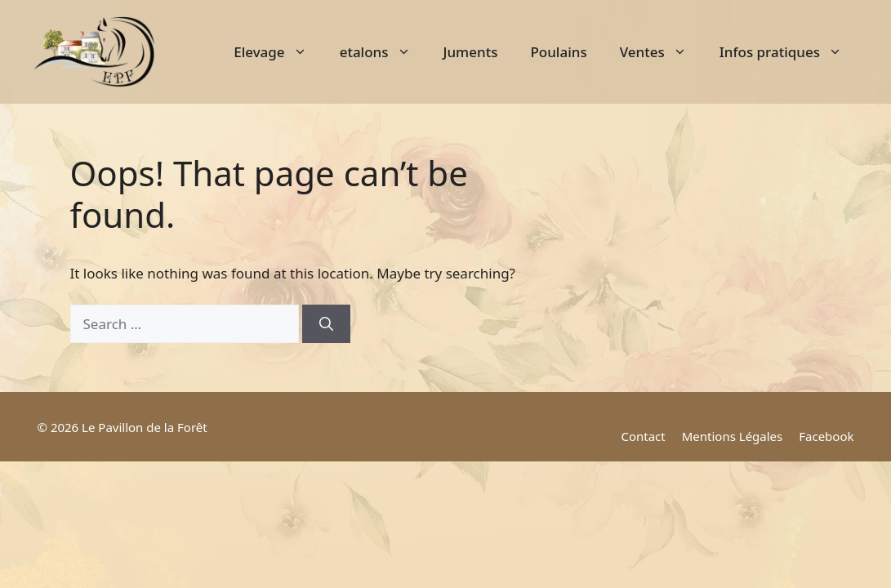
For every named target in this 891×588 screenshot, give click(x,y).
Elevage (278, 52)
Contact (643, 436)
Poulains (558, 52)
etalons (383, 52)
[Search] (326, 324)
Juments (471, 52)
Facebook (826, 436)
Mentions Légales (733, 436)
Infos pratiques (789, 52)
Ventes (662, 52)
